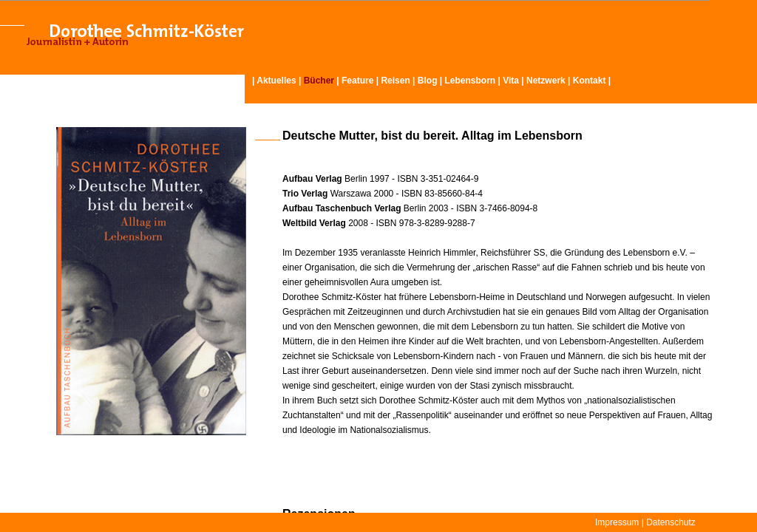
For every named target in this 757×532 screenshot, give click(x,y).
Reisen (395, 81)
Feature (357, 81)
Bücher (319, 81)
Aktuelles (276, 81)
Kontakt (590, 81)
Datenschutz (671, 522)
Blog (428, 81)
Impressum (617, 522)
